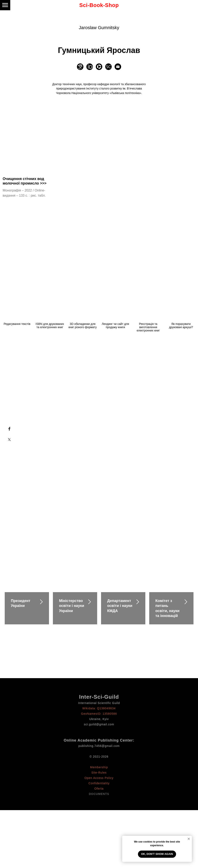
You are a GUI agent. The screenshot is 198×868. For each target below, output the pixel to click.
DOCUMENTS (99, 794)
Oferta (99, 789)
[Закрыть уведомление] (189, 839)
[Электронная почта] (118, 67)
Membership (99, 767)
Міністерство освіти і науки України (72, 606)
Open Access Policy (99, 778)
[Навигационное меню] (5, 5)
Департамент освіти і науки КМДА (120, 606)
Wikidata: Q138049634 (99, 708)
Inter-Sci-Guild (99, 697)
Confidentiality (99, 783)
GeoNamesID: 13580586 (99, 714)
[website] (80, 67)
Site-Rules (99, 773)
